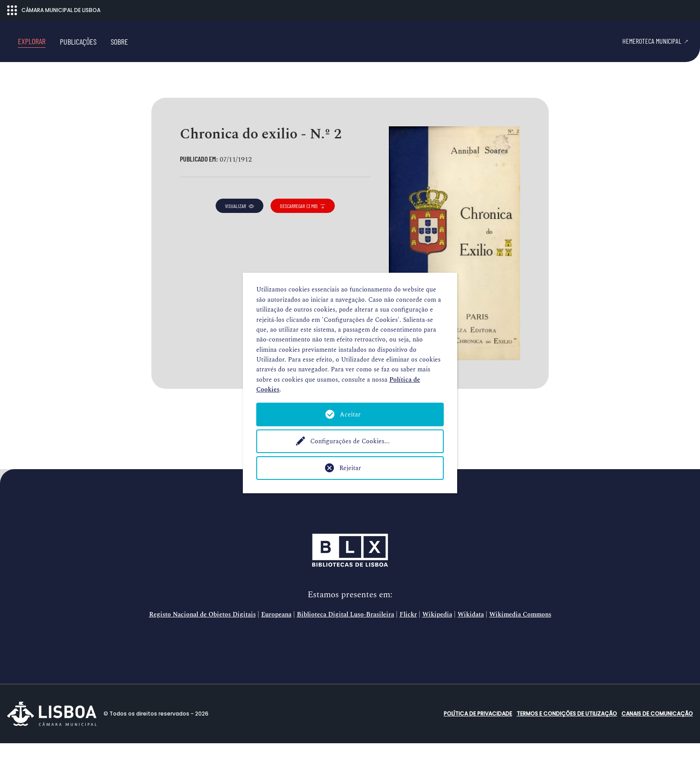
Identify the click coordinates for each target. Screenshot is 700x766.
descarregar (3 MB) (303, 229)
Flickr (408, 637)
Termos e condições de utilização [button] (567, 736)
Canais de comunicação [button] (657, 736)
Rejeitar (350, 468)
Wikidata (471, 637)
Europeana (276, 637)
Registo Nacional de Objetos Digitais (202, 637)
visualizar (240, 229)
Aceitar (350, 414)
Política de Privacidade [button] (478, 736)
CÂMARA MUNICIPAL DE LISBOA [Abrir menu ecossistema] (54, 10)
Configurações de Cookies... (350, 441)
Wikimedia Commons (520, 637)
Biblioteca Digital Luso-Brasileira (346, 637)
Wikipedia (437, 637)
